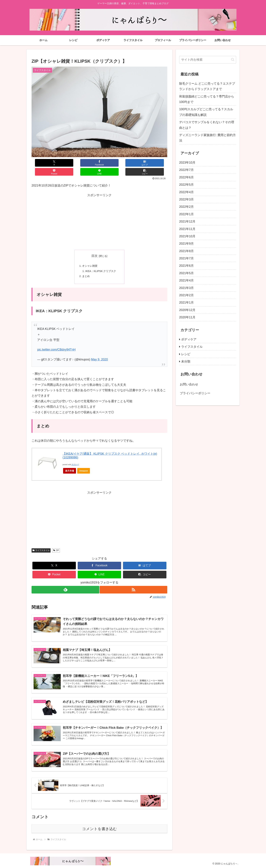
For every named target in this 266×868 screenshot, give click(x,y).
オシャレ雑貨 (89, 257)
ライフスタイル (41, 543)
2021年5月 (186, 273)
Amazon (84, 463)
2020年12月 (187, 310)
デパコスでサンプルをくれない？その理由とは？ (207, 125)
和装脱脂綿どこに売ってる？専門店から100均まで (207, 99)
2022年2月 (186, 207)
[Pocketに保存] (111, 163)
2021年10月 (187, 236)
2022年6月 (186, 177)
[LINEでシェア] (133, 163)
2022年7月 (186, 170)
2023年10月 (187, 163)
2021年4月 (186, 280)
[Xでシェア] (43, 163)
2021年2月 (186, 295)
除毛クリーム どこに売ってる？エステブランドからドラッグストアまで (207, 86)
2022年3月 (186, 199)
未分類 (186, 361)
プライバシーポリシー (195, 393)
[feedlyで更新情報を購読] (65, 582)
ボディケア (189, 339)
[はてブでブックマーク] (88, 163)
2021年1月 (186, 303)
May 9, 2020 (99, 352)
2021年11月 (187, 229)
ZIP (56, 543)
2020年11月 (187, 317)
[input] (208, 60)
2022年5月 (186, 185)
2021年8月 (186, 251)
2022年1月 (186, 214)
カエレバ (75, 457)
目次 (94, 247)
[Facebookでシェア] (65, 163)
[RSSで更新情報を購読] (134, 582)
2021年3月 (186, 288)
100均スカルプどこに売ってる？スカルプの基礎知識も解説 (206, 112)
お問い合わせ (189, 384)
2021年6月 (186, 266)
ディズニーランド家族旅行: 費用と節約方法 (207, 138)
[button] (156, 163)
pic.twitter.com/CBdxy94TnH (56, 342)
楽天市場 (70, 463)
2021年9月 (186, 244)
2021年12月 (187, 222)
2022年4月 (186, 192)
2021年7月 (186, 258)
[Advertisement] (99, 213)
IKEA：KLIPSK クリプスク (101, 263)
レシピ (186, 354)
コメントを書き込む (99, 828)
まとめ (85, 268)
